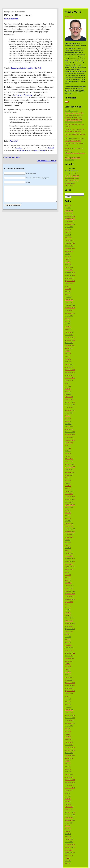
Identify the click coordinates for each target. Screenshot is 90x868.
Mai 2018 (68, 451)
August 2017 (69, 475)
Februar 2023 (69, 300)
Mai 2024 (68, 259)
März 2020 (68, 394)
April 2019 (68, 421)
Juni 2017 (68, 480)
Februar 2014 (69, 586)
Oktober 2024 (69, 246)
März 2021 (68, 362)
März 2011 (68, 675)
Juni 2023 (68, 289)
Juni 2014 (68, 575)
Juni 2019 (68, 418)
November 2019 (70, 405)
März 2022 (68, 329)
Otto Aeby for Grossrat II (46, 161)
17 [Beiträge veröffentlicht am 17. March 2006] (74, 178)
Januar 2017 (69, 494)
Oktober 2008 (69, 753)
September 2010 (70, 691)
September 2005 (70, 853)
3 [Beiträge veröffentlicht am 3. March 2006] (73, 173)
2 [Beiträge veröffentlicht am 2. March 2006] (71, 173)
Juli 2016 (68, 510)
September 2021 (70, 346)
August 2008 (69, 758)
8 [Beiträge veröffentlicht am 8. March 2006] (69, 176)
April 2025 (68, 235)
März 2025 (68, 238)
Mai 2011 (68, 669)
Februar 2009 (69, 742)
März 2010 (68, 707)
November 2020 (70, 373)
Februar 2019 (69, 426)
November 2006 (70, 815)
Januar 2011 (69, 680)
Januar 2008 (69, 777)
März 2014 (68, 583)
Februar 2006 (69, 839)
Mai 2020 (68, 389)
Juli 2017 (68, 478)
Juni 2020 (68, 386)
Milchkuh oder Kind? (12, 157)
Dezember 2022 (70, 305)
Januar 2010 (69, 712)
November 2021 (70, 340)
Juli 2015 (68, 540)
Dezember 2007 (70, 780)
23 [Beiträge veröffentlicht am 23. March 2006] (72, 181)
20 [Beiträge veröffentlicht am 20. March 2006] (66, 181)
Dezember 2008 (70, 748)
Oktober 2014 (69, 564)
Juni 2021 (68, 354)
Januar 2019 (69, 429)
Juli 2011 (68, 664)
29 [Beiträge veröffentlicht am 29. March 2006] (70, 183)
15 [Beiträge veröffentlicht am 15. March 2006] (70, 178)
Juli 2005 (68, 858)
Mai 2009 (68, 734)
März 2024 (68, 265)
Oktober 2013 (69, 596)
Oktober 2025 (69, 221)
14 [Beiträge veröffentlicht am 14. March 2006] (68, 178)
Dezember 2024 (70, 243)
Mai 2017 (68, 483)
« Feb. (67, 186)
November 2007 (70, 783)
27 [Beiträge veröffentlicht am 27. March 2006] (66, 183)
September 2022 (70, 313)
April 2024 (68, 262)
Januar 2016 (69, 526)
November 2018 (70, 435)
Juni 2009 (68, 731)
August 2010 (69, 694)
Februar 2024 (69, 267)
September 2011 (70, 658)
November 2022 (70, 308)
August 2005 (69, 855)
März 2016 (68, 521)
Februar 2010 (69, 710)
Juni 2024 (68, 257)
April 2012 (68, 642)
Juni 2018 (68, 448)
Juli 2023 (68, 286)
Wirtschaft (14, 141)
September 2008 (70, 756)
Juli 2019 (68, 416)
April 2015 (68, 548)
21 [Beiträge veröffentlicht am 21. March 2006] (68, 181)
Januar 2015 (69, 556)
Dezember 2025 (70, 216)
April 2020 (68, 391)
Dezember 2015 (70, 529)
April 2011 (68, 672)
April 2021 (68, 359)
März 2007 (68, 804)
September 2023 (70, 281)
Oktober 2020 (69, 375)
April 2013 (68, 613)
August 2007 (69, 791)
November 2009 (70, 718)
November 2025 (70, 219)
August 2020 (69, 381)
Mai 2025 (68, 232)
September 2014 (70, 567)
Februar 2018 (69, 459)
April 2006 (68, 834)
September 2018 (70, 440)
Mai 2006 (68, 831)
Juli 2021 (68, 351)
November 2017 (70, 467)
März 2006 (68, 837)
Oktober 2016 (69, 502)
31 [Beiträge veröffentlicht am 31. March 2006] (74, 183)
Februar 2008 (69, 774)
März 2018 (68, 456)
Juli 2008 (68, 761)
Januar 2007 (69, 810)
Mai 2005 (68, 863)
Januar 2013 (69, 621)
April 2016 (68, 518)
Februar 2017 (69, 491)
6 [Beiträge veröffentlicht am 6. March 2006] (65, 176)
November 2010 (70, 685)
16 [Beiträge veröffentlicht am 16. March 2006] (72, 178)
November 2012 (70, 623)
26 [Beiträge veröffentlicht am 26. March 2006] (78, 181)
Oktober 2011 (69, 656)
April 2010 (68, 704)
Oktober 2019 (69, 408)
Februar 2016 (69, 524)
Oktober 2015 (69, 534)
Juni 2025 (68, 230)
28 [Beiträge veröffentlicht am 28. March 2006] (68, 183)
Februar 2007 (69, 807)
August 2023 (69, 284)
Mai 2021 (68, 356)
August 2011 (69, 661)
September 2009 (70, 723)
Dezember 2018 (70, 432)
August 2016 (69, 507)
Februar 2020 (69, 397)
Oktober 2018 (69, 437)
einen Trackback (40, 151)
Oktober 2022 (69, 310)
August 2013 (69, 602)
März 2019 (68, 424)
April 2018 (68, 453)
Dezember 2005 (70, 845)
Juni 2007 (68, 796)
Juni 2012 (68, 637)
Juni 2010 (68, 699)
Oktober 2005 (69, 850)
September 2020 (70, 378)
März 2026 (68, 208)
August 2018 (69, 443)
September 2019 (70, 410)
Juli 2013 (68, 605)
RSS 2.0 (51, 148)
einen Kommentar (25, 151)
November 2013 (70, 594)
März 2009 (68, 739)
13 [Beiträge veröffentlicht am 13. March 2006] (66, 178)
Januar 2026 (69, 213)
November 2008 (70, 750)
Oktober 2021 (69, 343)
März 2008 (68, 772)
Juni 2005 (68, 861)
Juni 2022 (68, 321)
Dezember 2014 (70, 559)
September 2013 (70, 599)
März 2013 (68, 615)
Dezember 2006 (70, 812)
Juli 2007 (68, 793)
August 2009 (69, 726)
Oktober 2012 (69, 626)
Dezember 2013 (70, 591)
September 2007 (70, 788)
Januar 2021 (69, 367)
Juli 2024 (68, 254)
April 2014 (68, 580)
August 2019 (69, 413)
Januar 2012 (69, 650)
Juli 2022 (68, 319)
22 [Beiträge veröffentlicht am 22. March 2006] (70, 181)
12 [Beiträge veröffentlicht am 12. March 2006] (78, 176)
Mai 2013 (68, 610)
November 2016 (70, 499)
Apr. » (72, 186)
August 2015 (69, 537)
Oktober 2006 (69, 818)
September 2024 (70, 248)
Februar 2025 (69, 240)
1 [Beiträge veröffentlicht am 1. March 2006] (69, 173)
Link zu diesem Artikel (11, 19)
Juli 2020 (68, 383)
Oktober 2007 (69, 785)
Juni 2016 (68, 513)
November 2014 (70, 561)
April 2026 (68, 205)
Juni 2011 (68, 667)
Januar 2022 (69, 335)
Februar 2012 (69, 648)
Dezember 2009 (70, 715)
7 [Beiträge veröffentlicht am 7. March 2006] (67, 176)
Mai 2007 (68, 799)
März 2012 (68, 645)
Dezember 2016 (70, 497)
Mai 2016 (68, 515)
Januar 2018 (69, 462)
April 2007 (68, 801)
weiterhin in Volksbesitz (23, 95)
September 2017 (70, 472)
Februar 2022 (69, 332)
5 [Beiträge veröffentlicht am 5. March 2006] (77, 173)
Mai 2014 (68, 578)
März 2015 (68, 551)
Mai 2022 (68, 324)
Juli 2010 (68, 696)
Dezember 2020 (70, 370)
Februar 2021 (69, 364)
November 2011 (70, 653)
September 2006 (70, 820)
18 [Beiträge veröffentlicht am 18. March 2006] (76, 178)
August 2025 (69, 227)
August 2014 (69, 569)
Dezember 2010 (70, 683)
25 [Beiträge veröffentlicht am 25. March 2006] (76, 181)
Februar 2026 (69, 211)
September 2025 (70, 224)
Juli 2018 (68, 445)
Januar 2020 (69, 400)
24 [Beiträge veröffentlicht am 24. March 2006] (74, 181)
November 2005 (70, 847)
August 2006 (69, 823)
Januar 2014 (69, 588)
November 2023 (70, 275)
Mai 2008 (68, 766)
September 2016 (70, 505)
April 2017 (68, 486)
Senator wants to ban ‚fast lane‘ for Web (26, 68)
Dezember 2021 (70, 338)
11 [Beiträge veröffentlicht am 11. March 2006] (76, 176)
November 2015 (70, 532)
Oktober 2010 (69, 688)
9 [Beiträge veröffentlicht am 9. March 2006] (71, 176)
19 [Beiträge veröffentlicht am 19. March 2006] (78, 178)
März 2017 (68, 489)
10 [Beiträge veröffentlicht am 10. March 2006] (74, 176)
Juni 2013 (68, 607)
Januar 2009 (69, 745)
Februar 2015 (69, 553)
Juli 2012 (68, 634)
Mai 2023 (68, 292)
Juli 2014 (68, 572)
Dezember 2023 (70, 273)
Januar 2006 (69, 842)
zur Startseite (69, 17)
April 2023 (68, 294)
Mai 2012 (68, 640)
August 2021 (69, 348)
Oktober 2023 (69, 278)
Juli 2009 (68, 729)
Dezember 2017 (70, 464)
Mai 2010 (68, 702)
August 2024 (69, 251)
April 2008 (68, 769)
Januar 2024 (69, 270)
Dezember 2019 (70, 402)
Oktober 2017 (69, 470)
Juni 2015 (68, 543)
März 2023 (68, 297)
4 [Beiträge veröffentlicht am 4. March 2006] (75, 173)
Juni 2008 (68, 764)
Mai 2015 (68, 545)
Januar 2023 (69, 302)
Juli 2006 (68, 826)
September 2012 (70, 629)
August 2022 (69, 316)
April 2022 (68, 327)
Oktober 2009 (69, 720)
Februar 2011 (69, 677)
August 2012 (69, 632)
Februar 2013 (69, 618)
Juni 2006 (68, 828)
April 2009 (68, 737)
